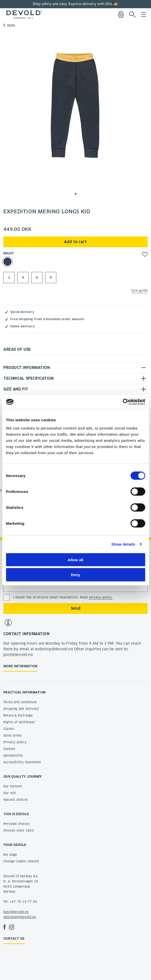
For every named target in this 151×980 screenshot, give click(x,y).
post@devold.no (16, 912)
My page (10, 855)
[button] (76, 194)
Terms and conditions (20, 702)
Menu (144, 14)
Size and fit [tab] (16, 389)
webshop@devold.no (20, 917)
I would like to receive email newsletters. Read (63, 597)
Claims (8, 729)
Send (75, 608)
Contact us (14, 939)
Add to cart (75, 242)
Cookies (9, 749)
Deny (75, 575)
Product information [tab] (26, 368)
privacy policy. (101, 597)
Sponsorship (13, 755)
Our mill (10, 793)
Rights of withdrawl (19, 722)
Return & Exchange (18, 715)
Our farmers (13, 786)
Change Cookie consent (21, 861)
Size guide (139, 291)
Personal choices (16, 824)
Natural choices (16, 800)
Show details (123, 544)
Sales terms (12, 735)
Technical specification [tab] (29, 378)
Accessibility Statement (22, 762)
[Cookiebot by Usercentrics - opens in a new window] (123, 402)
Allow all (75, 560)
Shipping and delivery (21, 709)
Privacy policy (15, 742)
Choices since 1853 (19, 830)
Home (11, 25)
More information (20, 666)
